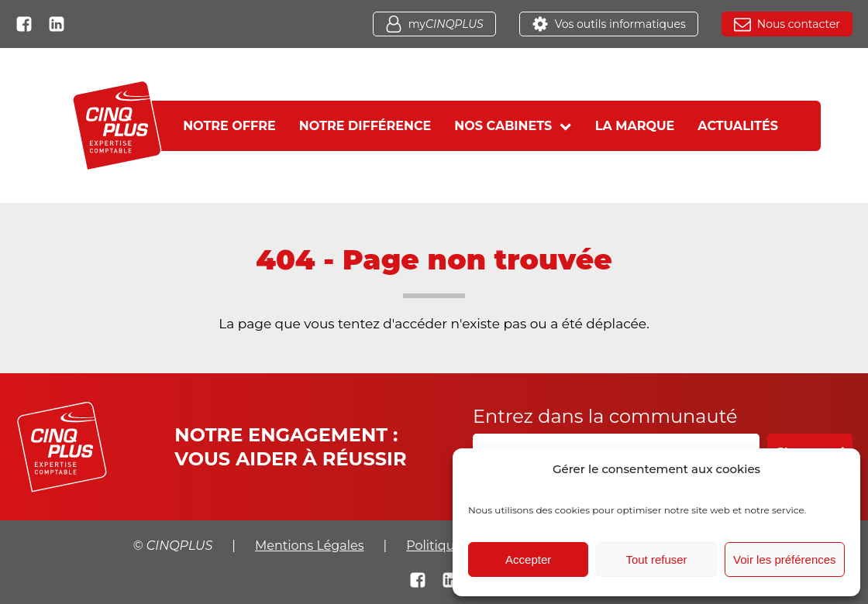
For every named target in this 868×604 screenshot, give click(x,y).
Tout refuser (656, 559)
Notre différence (365, 126)
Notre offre (229, 126)
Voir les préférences (785, 559)
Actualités (738, 126)
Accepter (528, 559)
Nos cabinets (513, 126)
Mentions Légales (310, 546)
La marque (635, 126)
